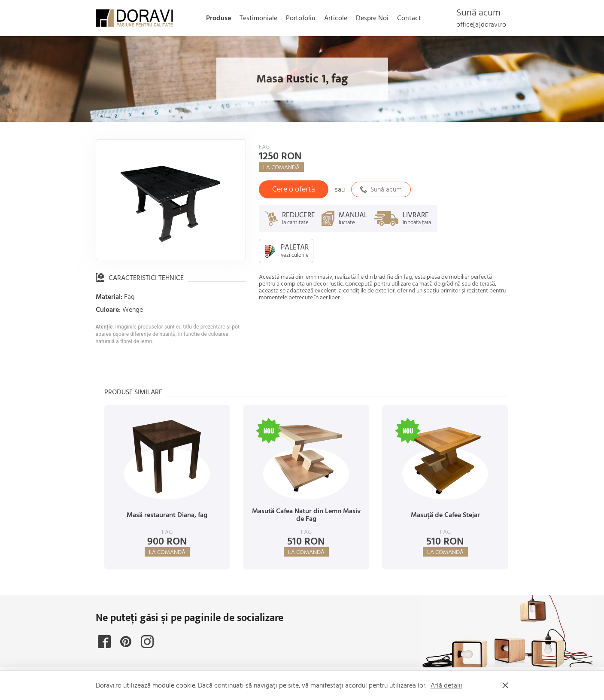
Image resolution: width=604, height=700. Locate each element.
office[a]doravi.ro (481, 24)
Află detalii (446, 685)
